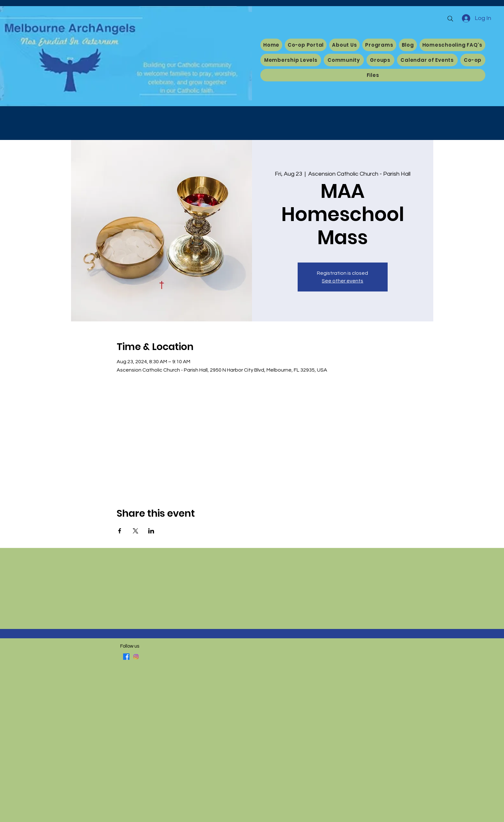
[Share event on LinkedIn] (151, 531)
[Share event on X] (135, 531)
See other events (342, 281)
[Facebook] (126, 657)
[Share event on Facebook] (120, 531)
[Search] (450, 19)
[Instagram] (136, 657)
